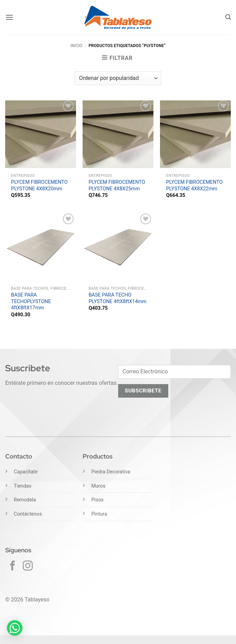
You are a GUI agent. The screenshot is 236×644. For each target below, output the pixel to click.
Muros (98, 486)
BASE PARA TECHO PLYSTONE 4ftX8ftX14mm (117, 298)
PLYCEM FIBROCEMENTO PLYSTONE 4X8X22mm (195, 185)
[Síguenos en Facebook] (13, 566)
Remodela (25, 500)
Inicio (76, 46)
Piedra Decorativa (111, 472)
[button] (9, 17)
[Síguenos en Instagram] (28, 566)
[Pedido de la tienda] (118, 78)
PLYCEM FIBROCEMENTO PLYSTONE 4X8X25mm (117, 185)
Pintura (99, 514)
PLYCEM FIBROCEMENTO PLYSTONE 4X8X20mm (39, 185)
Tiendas (23, 486)
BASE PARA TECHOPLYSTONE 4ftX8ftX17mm (31, 301)
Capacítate (26, 472)
